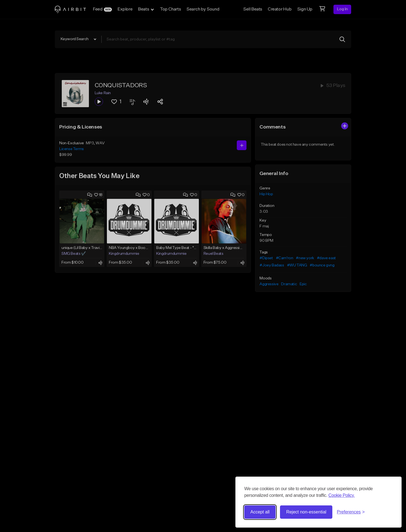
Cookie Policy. (342, 495)
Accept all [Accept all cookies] (260, 512)
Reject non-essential (306, 512)
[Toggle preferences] (351, 512)
